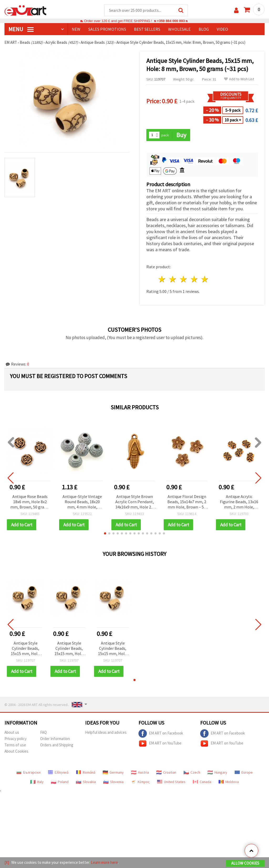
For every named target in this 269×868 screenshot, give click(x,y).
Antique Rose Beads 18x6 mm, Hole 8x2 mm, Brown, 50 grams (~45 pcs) (30, 502)
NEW (76, 29)
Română (86, 772)
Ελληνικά (58, 772)
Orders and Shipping (57, 745)
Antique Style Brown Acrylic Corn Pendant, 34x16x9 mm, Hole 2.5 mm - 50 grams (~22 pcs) (135, 502)
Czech (192, 772)
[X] (7, 862)
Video (222, 29)
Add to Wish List (239, 79)
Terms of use (15, 745)
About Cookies (16, 751)
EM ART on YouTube (160, 743)
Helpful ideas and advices (106, 732)
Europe (244, 772)
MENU (21, 29)
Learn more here (104, 862)
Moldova (229, 782)
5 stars (205, 279)
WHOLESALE (179, 29)
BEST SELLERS (147, 29)
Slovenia (113, 782)
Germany (113, 772)
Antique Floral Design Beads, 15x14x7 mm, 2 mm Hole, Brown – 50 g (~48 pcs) (187, 502)
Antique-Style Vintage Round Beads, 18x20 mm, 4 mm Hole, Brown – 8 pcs (82, 502)
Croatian (166, 772)
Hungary (217, 772)
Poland (60, 782)
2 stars (173, 279)
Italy (37, 782)
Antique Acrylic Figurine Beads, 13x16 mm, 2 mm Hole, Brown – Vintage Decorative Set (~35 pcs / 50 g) (239, 502)
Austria (140, 772)
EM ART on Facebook (161, 733)
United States (171, 782)
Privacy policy (15, 739)
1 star (162, 279)
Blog (204, 29)
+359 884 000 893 (171, 21)
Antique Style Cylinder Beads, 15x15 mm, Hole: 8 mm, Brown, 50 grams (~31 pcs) (25, 649)
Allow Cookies (245, 863)
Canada (202, 782)
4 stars (194, 279)
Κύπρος (140, 782)
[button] (105, 533)
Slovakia (86, 782)
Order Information (55, 739)
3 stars (183, 279)
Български (28, 772)
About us (12, 732)
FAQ (43, 732)
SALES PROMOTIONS (107, 29)
